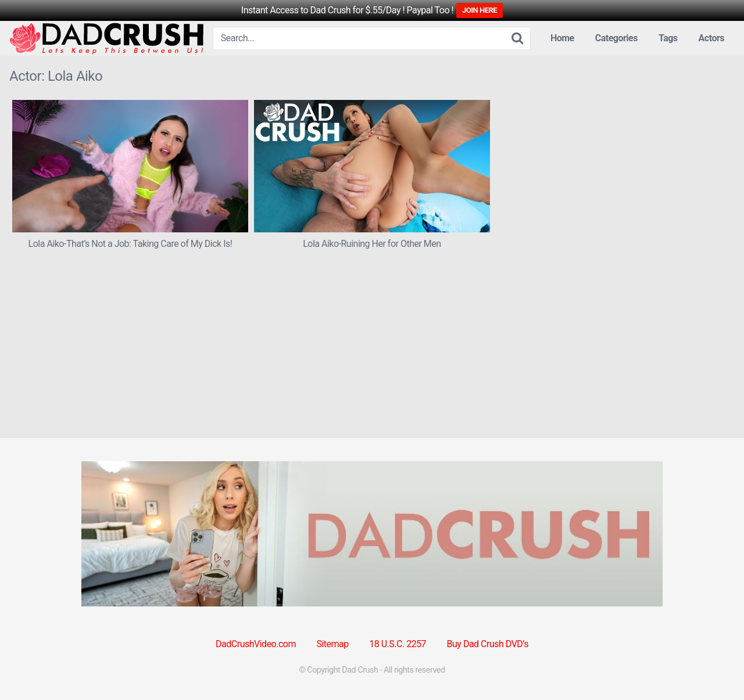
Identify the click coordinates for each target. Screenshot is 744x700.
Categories (616, 38)
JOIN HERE (480, 10)
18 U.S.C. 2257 (398, 644)
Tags (668, 38)
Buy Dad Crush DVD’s (488, 644)
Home (562, 38)
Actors (711, 38)
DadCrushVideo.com (256, 644)
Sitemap (332, 644)
